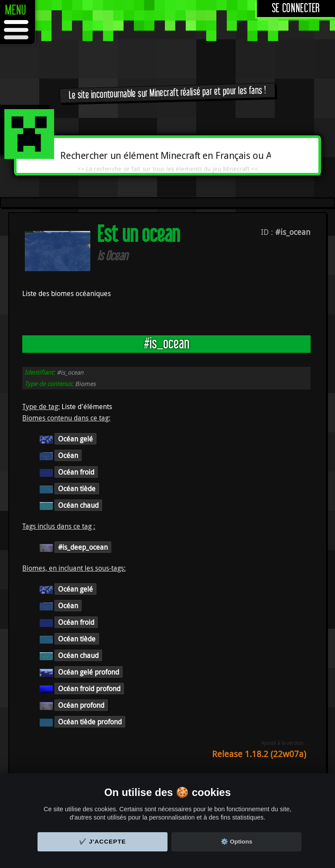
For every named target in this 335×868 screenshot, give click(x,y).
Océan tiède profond (90, 722)
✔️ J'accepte (103, 842)
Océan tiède (77, 489)
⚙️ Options (236, 842)
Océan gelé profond (89, 672)
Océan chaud (78, 505)
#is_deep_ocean (83, 547)
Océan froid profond (89, 689)
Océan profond (81, 705)
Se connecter (296, 9)
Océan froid (76, 472)
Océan (68, 455)
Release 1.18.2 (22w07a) (259, 754)
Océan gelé (75, 439)
